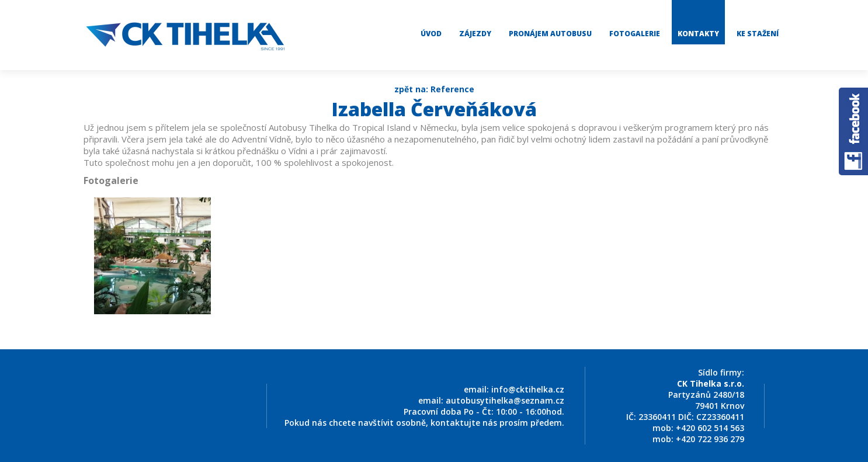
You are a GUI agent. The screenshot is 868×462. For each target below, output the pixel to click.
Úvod (431, 34)
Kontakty (698, 34)
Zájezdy (475, 34)
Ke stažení (758, 34)
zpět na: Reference (434, 89)
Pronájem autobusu (550, 34)
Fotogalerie (635, 34)
